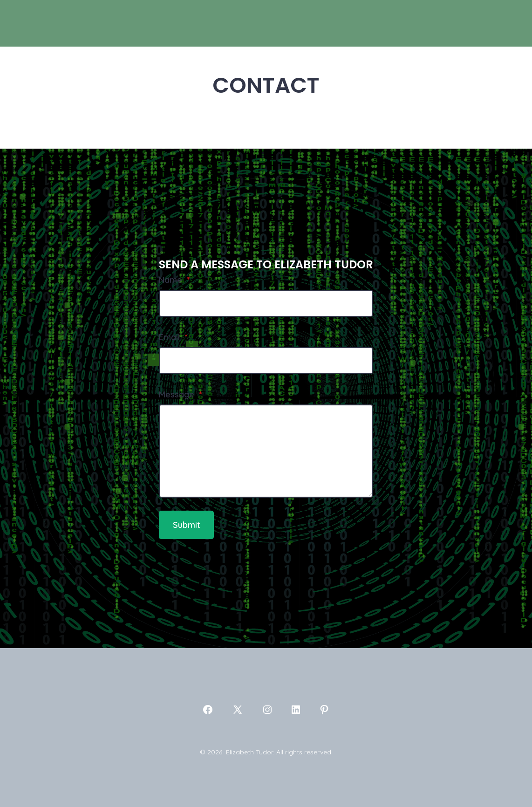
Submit (187, 525)
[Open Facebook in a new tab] (208, 710)
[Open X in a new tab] (238, 710)
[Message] (266, 451)
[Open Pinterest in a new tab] (324, 710)
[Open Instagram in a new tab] (267, 710)
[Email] (266, 361)
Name (174, 280)
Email (173, 337)
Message (180, 394)
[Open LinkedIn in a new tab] (296, 710)
